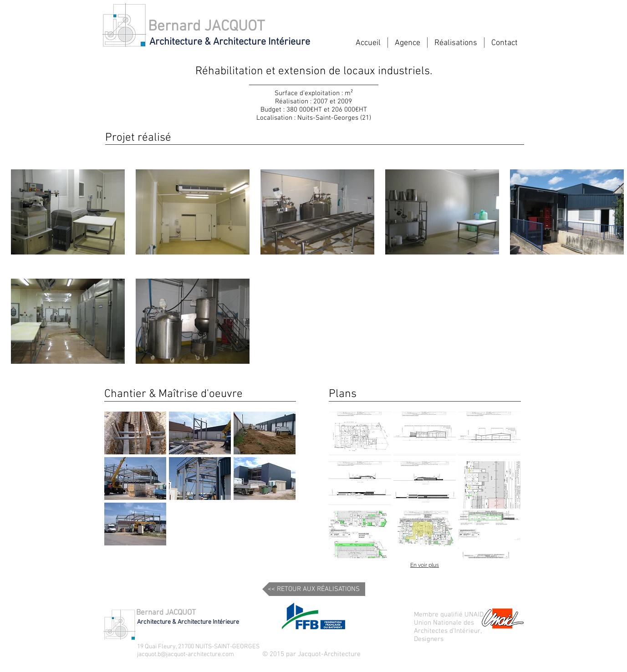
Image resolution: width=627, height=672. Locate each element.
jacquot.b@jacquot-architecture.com (186, 654)
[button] (135, 433)
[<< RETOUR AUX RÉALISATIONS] (314, 589)
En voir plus (425, 565)
